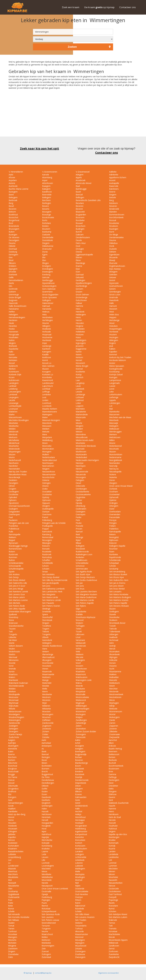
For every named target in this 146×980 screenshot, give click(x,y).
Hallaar (79, 303)
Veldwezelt (80, 643)
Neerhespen (48, 463)
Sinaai (45, 572)
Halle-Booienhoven (17, 306)
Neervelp (113, 466)
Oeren (112, 480)
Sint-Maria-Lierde (50, 597)
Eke (44, 257)
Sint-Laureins (48, 917)
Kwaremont (47, 380)
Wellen (45, 937)
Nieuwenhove (48, 472)
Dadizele (46, 235)
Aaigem (12, 740)
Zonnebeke (13, 954)
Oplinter (113, 500)
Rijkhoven (113, 540)
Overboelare (115, 512)
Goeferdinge (81, 286)
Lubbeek (79, 866)
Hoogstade (14, 334)
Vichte (78, 649)
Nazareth (113, 880)
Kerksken (13, 360)
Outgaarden (14, 512)
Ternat (11, 926)
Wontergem (47, 714)
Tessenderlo (81, 926)
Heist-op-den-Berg (17, 814)
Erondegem (47, 269)
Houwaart (13, 829)
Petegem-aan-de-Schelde (54, 523)
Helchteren (47, 814)
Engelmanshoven (117, 266)
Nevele (45, 883)
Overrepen (80, 514)
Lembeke (46, 394)
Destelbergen (48, 783)
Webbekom (114, 683)
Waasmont (80, 674)
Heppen (112, 317)
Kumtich (79, 377)
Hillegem (46, 326)
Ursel (78, 637)
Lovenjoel (13, 409)
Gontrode (13, 289)
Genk (77, 800)
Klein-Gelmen (48, 366)
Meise (44, 871)
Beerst (112, 192)
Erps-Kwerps (115, 269)
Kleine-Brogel (82, 366)
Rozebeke (46, 552)
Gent (111, 800)
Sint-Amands (14, 914)
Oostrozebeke (82, 891)
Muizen (112, 452)
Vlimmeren (13, 660)
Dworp (79, 252)
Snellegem (114, 612)
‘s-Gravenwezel (82, 172)
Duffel (44, 789)
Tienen (11, 929)
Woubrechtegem (16, 717)
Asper (45, 180)
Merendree (80, 434)
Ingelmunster (81, 831)
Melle (78, 871)
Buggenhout (47, 774)
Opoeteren (13, 503)
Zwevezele (80, 737)
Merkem (113, 434)
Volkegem (80, 660)
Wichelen (12, 943)
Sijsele (11, 572)
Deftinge (113, 777)
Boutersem (114, 769)
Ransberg (46, 534)
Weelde (45, 686)
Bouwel (79, 223)
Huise (78, 337)
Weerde (79, 686)
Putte (11, 903)
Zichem (45, 731)
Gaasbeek (46, 797)
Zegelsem (46, 726)
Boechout (13, 766)
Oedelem (13, 480)
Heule (11, 323)
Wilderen (46, 706)
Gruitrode (113, 297)
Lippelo (112, 400)
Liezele (12, 400)
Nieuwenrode (82, 472)
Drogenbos (13, 789)
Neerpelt (12, 883)
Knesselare (80, 840)
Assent (112, 180)
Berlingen (46, 203)
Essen (44, 794)
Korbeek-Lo (47, 374)
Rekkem (12, 537)
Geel (10, 800)
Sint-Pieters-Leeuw (50, 920)
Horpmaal (46, 334)
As (43, 749)
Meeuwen (46, 426)
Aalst (11, 175)
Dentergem (114, 780)
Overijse (79, 897)
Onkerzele (80, 486)
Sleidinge (46, 609)
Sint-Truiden (81, 920)
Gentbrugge (47, 280)
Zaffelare (46, 720)
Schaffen (46, 560)
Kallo (11, 352)
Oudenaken (81, 509)
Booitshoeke (48, 217)
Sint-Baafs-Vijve (83, 574)
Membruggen (115, 432)
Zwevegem (80, 957)
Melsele (45, 432)
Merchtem (13, 874)
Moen (45, 443)
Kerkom (79, 357)
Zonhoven (113, 951)
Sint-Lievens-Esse (16, 594)
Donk (111, 246)
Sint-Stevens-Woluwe (119, 606)
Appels (78, 177)
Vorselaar (113, 931)
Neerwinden (14, 469)
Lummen (113, 866)
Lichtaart (79, 397)
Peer (10, 900)
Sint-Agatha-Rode (84, 572)
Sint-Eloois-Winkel (17, 580)
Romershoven (15, 549)
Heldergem (80, 315)
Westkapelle (14, 694)
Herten (79, 320)
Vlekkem (79, 654)
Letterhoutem (115, 394)
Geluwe (112, 277)
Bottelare (46, 223)
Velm (111, 643)
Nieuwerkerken (116, 883)
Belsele (112, 197)
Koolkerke (80, 372)
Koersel (79, 369)
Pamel (45, 517)
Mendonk (13, 434)
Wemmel (79, 937)
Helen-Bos (114, 315)
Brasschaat (13, 771)
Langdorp (80, 383)
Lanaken (79, 851)
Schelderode (115, 560)
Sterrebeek (47, 620)
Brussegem (14, 229)
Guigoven (13, 300)
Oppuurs (46, 503)
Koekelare (13, 843)
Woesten (46, 711)
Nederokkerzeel (49, 460)
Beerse (11, 754)
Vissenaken (114, 652)
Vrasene (113, 666)
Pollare (112, 526)
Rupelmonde (115, 557)
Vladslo (12, 654)
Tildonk (45, 632)
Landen (112, 851)
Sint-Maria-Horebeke (118, 594)
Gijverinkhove (48, 283)
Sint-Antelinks (48, 574)
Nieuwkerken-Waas (17, 474)
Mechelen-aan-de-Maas (120, 417)
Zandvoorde (14, 723)
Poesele (79, 526)
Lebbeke (12, 854)
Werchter (113, 689)
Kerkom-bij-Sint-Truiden (120, 357)
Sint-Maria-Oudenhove (86, 597)
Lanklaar (12, 386)
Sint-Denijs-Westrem (85, 577)
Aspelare (12, 180)
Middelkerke (47, 877)
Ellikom (78, 791)
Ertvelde (12, 272)
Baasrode (113, 186)
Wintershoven (15, 711)
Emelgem (46, 266)
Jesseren (79, 346)
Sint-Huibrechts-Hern (118, 580)
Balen (11, 751)
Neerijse (79, 463)
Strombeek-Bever (117, 623)
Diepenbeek (81, 783)
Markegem (47, 414)
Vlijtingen (113, 657)
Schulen (45, 569)
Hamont (113, 306)
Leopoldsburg (14, 857)
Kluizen (45, 369)
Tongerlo (13, 634)
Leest (111, 389)
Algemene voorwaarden (109, 973)
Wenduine (80, 689)
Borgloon (12, 769)
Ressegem (47, 540)
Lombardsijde (15, 406)
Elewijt (112, 260)
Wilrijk (112, 706)
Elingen (45, 263)
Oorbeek (113, 489)
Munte (11, 457)
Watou (78, 683)
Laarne (45, 851)
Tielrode (113, 629)
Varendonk (47, 640)
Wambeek (13, 680)
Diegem (46, 243)
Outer (112, 509)
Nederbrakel (81, 457)
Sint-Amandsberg (117, 572)
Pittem (78, 900)
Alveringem (13, 746)
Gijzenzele (114, 283)
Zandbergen (81, 720)
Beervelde (47, 195)
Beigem (112, 195)
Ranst (78, 903)
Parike (78, 517)
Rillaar (78, 543)
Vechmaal (113, 640)
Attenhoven (47, 183)
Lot (110, 406)
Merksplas (80, 874)
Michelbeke (14, 440)
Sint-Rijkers (81, 606)
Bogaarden (81, 215)
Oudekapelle (48, 509)
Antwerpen (47, 746)
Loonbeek (47, 406)
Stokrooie (13, 623)
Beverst (79, 209)
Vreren (45, 669)
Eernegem (13, 255)
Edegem (79, 789)
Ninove (112, 886)
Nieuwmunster (49, 474)
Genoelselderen (16, 280)
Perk (77, 520)
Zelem (78, 726)
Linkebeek (80, 860)
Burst (111, 232)
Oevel (78, 483)
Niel (77, 883)
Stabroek (113, 920)
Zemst (112, 949)
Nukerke (113, 477)
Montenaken (48, 449)
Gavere (112, 797)
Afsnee (12, 177)
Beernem (113, 751)
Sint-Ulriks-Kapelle (17, 609)
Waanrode (47, 671)
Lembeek (13, 394)
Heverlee (12, 326)
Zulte (10, 957)
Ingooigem (80, 343)
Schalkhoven (81, 560)
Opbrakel (13, 497)
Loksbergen (114, 403)
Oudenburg (47, 897)
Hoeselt (112, 823)
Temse (112, 923)
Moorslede (47, 880)
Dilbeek (45, 786)
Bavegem (13, 192)
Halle (111, 303)
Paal (10, 517)
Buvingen (13, 235)
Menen (112, 871)
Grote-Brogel (14, 297)
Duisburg (13, 252)
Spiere (45, 614)
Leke (111, 392)
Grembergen (115, 292)
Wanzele (113, 680)
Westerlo (12, 940)
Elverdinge (80, 263)
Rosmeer (113, 549)
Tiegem (45, 629)
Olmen (11, 486)
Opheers (12, 500)
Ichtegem (12, 831)
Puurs (44, 903)
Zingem (12, 951)
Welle (44, 689)
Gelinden (113, 275)
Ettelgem (113, 272)
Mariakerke (81, 412)
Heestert (113, 309)
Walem (12, 677)
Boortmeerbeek (116, 766)
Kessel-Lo (46, 363)
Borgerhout (14, 220)
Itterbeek (13, 346)
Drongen (79, 249)
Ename (79, 266)
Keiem (78, 354)
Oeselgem (13, 483)
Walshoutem (81, 677)
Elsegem (113, 791)
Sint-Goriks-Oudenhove (86, 580)
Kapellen (113, 352)
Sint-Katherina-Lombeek (53, 589)
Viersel (112, 649)
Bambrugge (81, 189)
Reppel (12, 540)
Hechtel (79, 811)
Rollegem (80, 546)
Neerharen (13, 463)
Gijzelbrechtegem (83, 283)
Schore (45, 566)
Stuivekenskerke (16, 626)
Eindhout (12, 791)
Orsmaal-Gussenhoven (19, 506)
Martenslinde (81, 414)
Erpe (77, 269)
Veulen (11, 649)
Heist (111, 312)
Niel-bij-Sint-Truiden (18, 472)
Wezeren (46, 700)
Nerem (79, 469)
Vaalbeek (113, 637)
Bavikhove (47, 192)
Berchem (46, 200)
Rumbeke (113, 554)
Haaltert (12, 809)
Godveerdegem (49, 286)
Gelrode (46, 277)
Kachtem (46, 349)
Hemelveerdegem (17, 317)
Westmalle (80, 694)
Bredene (79, 771)
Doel (78, 246)
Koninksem (14, 372)
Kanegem (46, 352)
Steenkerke (114, 617)
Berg (111, 200)
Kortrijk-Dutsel (116, 374)
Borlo (44, 220)
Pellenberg (47, 520)
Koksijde (46, 843)
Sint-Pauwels (48, 603)
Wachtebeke (114, 934)
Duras (45, 252)
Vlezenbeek (114, 654)
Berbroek (13, 200)
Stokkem (113, 620)
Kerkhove (46, 357)
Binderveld (114, 209)
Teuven (12, 629)
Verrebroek (80, 646)
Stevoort (79, 620)
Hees (78, 309)
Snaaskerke (81, 612)
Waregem (13, 937)
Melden (12, 429)
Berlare (112, 757)
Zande (112, 720)
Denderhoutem (82, 237)
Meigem (79, 426)
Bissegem (46, 212)
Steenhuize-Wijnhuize (85, 617)
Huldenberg (80, 829)
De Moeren (14, 237)
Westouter (13, 697)
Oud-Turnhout (115, 894)
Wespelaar (80, 691)
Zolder (45, 734)
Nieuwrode (80, 474)
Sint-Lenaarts (115, 592)
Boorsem (80, 217)
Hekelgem (13, 315)
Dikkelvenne (47, 246)
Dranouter (47, 249)
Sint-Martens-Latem (118, 917)
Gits (10, 286)
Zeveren (113, 729)
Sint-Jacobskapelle (50, 583)
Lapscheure (47, 386)
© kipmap (28, 973)
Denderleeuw (48, 780)
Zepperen (113, 726)
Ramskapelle (115, 532)
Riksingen (46, 543)
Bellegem (46, 197)
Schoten (112, 911)
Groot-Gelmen (82, 295)
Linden (45, 400)
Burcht (78, 232)
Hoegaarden (47, 823)
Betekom (113, 203)
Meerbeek (114, 420)
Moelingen (80, 877)
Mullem (45, 454)
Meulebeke (13, 877)
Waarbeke (80, 671)
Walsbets (46, 677)
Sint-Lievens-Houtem (85, 917)
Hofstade (46, 332)
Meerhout (13, 871)
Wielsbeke (46, 943)
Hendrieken (47, 317)
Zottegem (46, 954)
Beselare (79, 203)
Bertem (12, 760)
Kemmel (113, 354)
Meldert (45, 429)
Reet (78, 534)
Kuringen (113, 377)
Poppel (45, 529)
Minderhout (14, 443)
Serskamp (113, 569)
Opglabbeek (14, 894)
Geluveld (79, 277)
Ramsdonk (47, 532)
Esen (78, 272)
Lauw (78, 386)
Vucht (111, 669)
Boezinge (46, 215)
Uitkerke (12, 637)
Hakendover (47, 303)
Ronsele (46, 549)
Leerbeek (80, 389)
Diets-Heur (80, 243)
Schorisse (80, 566)
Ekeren (79, 257)
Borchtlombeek (116, 217)
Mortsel (79, 880)
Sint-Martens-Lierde (85, 600)
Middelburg (47, 440)
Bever (44, 760)
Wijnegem (80, 943)
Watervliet (47, 683)
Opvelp (79, 503)
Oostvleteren (115, 891)
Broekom (113, 226)
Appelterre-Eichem (117, 177)
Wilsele (12, 709)
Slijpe (78, 609)
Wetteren (46, 940)
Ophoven (46, 500)
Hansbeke (46, 309)
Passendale (114, 517)
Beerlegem (80, 751)
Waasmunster (82, 934)
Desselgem (14, 240)
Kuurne (112, 849)
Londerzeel (13, 866)
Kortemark (114, 843)
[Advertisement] (73, 117)
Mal (111, 409)
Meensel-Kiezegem (51, 420)
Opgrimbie (80, 497)
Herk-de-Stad (115, 817)
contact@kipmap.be (43, 973)
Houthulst (113, 826)
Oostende (80, 889)
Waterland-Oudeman (18, 683)
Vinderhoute (14, 652)
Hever (112, 323)
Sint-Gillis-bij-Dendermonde (55, 580)
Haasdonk (114, 300)
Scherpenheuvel (49, 911)
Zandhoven (114, 946)
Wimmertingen (82, 709)
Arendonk (13, 749)
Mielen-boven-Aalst (84, 440)
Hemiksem (114, 814)
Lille (43, 860)
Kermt (45, 360)
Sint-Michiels (14, 603)
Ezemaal (79, 275)
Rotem (12, 552)
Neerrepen (80, 466)
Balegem (46, 189)
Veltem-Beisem (15, 646)
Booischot (13, 217)
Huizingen (113, 337)
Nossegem (80, 477)
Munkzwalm (81, 454)
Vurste (11, 671)
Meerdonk (47, 423)
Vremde (12, 669)
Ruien (111, 552)
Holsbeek (12, 826)
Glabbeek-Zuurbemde (119, 803)
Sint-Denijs (13, 577)
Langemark (114, 383)
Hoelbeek (46, 329)
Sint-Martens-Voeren (118, 600)
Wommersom (115, 711)
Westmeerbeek (116, 694)
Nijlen (78, 886)
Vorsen (112, 663)
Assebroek (80, 180)
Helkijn (78, 814)
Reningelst (114, 537)
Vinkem (45, 652)
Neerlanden (114, 463)
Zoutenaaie (114, 734)
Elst (10, 794)
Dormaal (12, 249)
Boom (78, 766)
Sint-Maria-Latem (16, 597)
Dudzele (113, 249)
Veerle (11, 643)
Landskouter (48, 383)
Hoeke (11, 329)
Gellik (11, 277)
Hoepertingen (115, 329)
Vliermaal (13, 657)
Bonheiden (47, 766)
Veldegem (46, 643)
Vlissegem (47, 660)
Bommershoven (116, 215)
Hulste (11, 340)
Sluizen (112, 609)
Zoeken (72, 47)
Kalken (112, 349)
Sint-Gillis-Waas (82, 914)
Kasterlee (79, 837)
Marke (11, 414)
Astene (12, 183)
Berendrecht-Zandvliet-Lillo (88, 200)
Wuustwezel (81, 946)
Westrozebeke (82, 697)
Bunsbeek (80, 774)
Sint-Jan (79, 583)
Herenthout (80, 817)
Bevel (11, 206)
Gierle (11, 283)
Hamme (79, 306)
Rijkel (78, 540)
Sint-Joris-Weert (116, 586)
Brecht (45, 771)
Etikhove (113, 794)
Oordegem (13, 492)
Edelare (112, 252)
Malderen (13, 412)
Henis (78, 317)
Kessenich (80, 363)
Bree (111, 771)
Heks (44, 315)
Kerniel (79, 360)
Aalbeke (113, 172)
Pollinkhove (14, 529)
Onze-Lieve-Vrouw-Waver (121, 486)
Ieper (44, 831)
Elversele (113, 263)
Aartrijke (12, 743)
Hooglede (46, 826)
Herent (11, 817)
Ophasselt (114, 497)
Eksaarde (113, 257)
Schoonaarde (15, 566)
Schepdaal (114, 563)
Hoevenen (13, 332)
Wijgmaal (80, 703)
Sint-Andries (14, 574)
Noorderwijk (14, 477)
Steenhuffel (47, 617)
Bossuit (112, 220)
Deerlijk (79, 777)
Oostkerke (13, 494)
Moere (112, 443)
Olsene (45, 486)
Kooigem (46, 372)
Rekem (112, 534)
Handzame (13, 309)
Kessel (11, 363)
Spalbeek (13, 614)
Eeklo (111, 789)
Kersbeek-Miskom (117, 360)
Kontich (79, 843)
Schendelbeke (82, 563)
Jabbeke (12, 834)
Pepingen (46, 900)
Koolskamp (114, 372)
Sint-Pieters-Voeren (51, 606)
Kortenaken (13, 846)
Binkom (12, 212)
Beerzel (79, 195)
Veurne (45, 931)
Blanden (113, 212)
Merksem (13, 437)
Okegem (113, 483)
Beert (11, 195)
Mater (45, 417)
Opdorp (45, 497)
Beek (44, 751)
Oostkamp (13, 891)
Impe (44, 343)
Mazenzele (80, 417)
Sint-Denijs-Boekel (50, 577)
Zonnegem (80, 734)
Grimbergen (47, 806)
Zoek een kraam (71, 7)
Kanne (78, 352)
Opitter (79, 500)
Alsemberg (47, 177)
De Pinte (46, 777)
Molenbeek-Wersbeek (85, 446)
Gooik (11, 806)
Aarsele (45, 175)
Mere (44, 434)
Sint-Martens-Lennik (51, 600)
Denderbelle (47, 237)
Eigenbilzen (114, 255)
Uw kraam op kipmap (99, 7)
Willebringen (81, 706)
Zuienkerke (114, 954)
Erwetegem (47, 272)
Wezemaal (13, 700)
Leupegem (13, 397)
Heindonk (80, 312)
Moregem (46, 452)
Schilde (78, 911)
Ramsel (79, 532)
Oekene (45, 480)
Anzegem (79, 746)
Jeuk (111, 346)
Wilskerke (46, 709)
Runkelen (80, 557)
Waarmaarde (48, 674)
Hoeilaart (79, 823)
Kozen (11, 377)
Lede (44, 854)
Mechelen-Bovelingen (18, 420)
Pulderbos (114, 529)
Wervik (112, 937)
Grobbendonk (81, 806)
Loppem (79, 406)
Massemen (114, 414)
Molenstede (14, 449)
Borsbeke (80, 220)
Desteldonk (47, 240)
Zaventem (13, 949)
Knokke (112, 840)
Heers (111, 811)
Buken (11, 232)
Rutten (11, 560)
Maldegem (80, 869)
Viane (44, 649)
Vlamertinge (47, 654)
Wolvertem (80, 711)
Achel (78, 743)
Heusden (79, 323)
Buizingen (113, 229)
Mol (10, 880)
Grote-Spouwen (49, 297)
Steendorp (13, 617)
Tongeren (46, 929)
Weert (112, 686)
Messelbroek (81, 437)
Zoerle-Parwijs (15, 734)
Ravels (112, 903)
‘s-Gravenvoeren (49, 172)
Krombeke (47, 377)
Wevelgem (80, 940)
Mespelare (47, 437)
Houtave (79, 334)
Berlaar (78, 757)
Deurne (112, 240)
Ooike (45, 489)
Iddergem (113, 340)
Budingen (80, 229)
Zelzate (79, 949)
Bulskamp (46, 232)
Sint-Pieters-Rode (16, 606)
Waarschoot (47, 934)
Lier (10, 860)
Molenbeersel (115, 446)
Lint (110, 860)
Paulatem (13, 520)
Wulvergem (114, 717)
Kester (112, 363)
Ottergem (113, 506)
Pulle (11, 532)
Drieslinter (113, 786)
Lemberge (80, 394)
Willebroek (113, 943)
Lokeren (79, 863)
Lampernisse (115, 380)
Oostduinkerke (82, 492)
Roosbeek (80, 549)
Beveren (79, 206)
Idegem (12, 343)
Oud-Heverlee (81, 894)
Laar (77, 380)
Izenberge (46, 346)
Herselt (45, 820)
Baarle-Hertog (115, 749)
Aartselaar (46, 743)
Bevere (45, 206)
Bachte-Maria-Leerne (18, 189)
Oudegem (13, 509)
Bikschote (13, 763)
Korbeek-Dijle (15, 374)
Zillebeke (113, 731)
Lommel (112, 863)
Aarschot (113, 740)
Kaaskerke (13, 349)
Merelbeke (46, 874)
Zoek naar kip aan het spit (39, 148)
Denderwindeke (116, 237)
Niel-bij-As (114, 469)
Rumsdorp (47, 557)
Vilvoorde (79, 931)
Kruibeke (46, 849)
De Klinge (113, 235)
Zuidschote (14, 737)
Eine (10, 257)
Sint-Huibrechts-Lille (18, 583)
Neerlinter (13, 466)
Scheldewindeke (16, 563)
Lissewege (13, 403)
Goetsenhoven (116, 286)
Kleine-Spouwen (116, 366)
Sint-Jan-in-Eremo (117, 583)
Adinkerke (113, 175)
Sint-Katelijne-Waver (118, 914)
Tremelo (113, 929)
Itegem (112, 343)
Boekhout (13, 215)
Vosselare (46, 666)
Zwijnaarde (114, 737)
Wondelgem (14, 714)
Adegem (79, 175)
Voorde (12, 663)
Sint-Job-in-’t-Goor (17, 586)
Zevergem (13, 731)
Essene (78, 794)
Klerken (12, 369)
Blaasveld (80, 212)
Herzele (112, 820)
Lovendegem (48, 866)
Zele (44, 949)
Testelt (112, 626)
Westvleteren (115, 697)
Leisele (79, 392)
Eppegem (13, 269)
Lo (9, 863)
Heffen (11, 312)
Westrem (46, 697)
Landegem (13, 383)
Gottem (12, 292)
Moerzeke (47, 446)
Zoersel (45, 951)
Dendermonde (82, 780)
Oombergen (81, 489)
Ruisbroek (13, 554)
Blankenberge (81, 763)
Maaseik (12, 869)
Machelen (80, 409)
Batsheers (114, 189)
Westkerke (47, 694)
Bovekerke (114, 223)
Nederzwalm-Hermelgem (87, 460)
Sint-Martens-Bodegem (120, 597)
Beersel (45, 754)
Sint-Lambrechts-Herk (52, 592)
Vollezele (113, 660)
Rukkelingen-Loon (84, 554)
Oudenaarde (14, 897)
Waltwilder (114, 677)
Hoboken (113, 326)
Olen (10, 889)
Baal (77, 186)
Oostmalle (46, 891)
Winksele (113, 709)
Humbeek (46, 340)
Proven (79, 529)
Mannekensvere (49, 412)
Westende (114, 691)
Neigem (46, 469)
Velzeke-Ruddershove (52, 646)
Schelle (11, 911)
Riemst (45, 906)
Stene (11, 620)
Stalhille (79, 614)
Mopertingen (14, 452)
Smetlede (46, 612)
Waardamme (115, 671)
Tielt (10, 632)
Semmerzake (81, 569)
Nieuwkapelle (115, 472)
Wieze (112, 700)
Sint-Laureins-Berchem (86, 592)
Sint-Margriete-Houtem (86, 594)
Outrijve (46, 512)
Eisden (45, 791)
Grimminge (13, 295)
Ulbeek (45, 637)
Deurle (78, 240)
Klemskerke (47, 840)
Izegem (112, 831)
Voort (78, 663)
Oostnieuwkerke (83, 494)
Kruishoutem (81, 849)
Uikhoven (80, 634)
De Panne (13, 777)
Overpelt (113, 897)
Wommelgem (48, 946)
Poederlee (13, 526)
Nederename (115, 457)
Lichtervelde (81, 857)
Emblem (12, 266)
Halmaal (46, 306)
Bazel (78, 192)
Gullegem (46, 300)
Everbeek (13, 275)
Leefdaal (46, 389)
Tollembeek (114, 632)
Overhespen (14, 514)
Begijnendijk (81, 754)
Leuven (45, 857)
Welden (12, 689)
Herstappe (80, 820)
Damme (112, 774)
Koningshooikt (116, 369)
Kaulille (45, 354)
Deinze (11, 780)
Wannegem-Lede (83, 680)
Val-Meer (13, 640)
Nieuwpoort (47, 886)
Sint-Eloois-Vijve (116, 577)
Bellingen (80, 197)
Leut (44, 397)
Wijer (44, 703)
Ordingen (113, 503)
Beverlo (45, 209)
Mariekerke (114, 412)
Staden (11, 923)
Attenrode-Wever (83, 183)
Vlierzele (79, 657)
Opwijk (45, 894)
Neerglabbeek (115, 460)
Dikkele (12, 246)
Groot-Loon (114, 295)
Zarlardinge (81, 723)
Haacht (112, 806)
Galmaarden (81, 797)
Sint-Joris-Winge (16, 589)
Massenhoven (15, 417)
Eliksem (12, 263)
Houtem (113, 334)
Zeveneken (80, 729)
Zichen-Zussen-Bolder (86, 731)
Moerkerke (13, 446)
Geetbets (46, 800)
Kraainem (13, 849)
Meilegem (113, 426)
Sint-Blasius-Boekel (118, 574)
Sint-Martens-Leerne (18, 600)
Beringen (46, 757)
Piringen (113, 523)
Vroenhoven (81, 669)
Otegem (46, 506)
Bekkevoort (114, 754)
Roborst (113, 543)
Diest (111, 783)
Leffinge (46, 392)
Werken (12, 691)
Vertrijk (112, 646)
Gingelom (46, 803)
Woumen (46, 717)
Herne (11, 820)
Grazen (79, 292)
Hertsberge (114, 320)
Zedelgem (13, 726)
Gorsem (79, 289)
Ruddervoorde (82, 552)
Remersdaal (47, 537)
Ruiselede (80, 909)
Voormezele (47, 663)
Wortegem (80, 714)
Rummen (13, 557)
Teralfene (46, 626)
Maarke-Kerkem (49, 409)
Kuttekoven (14, 380)
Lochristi (46, 863)
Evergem (12, 797)
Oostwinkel (114, 494)
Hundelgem (81, 340)
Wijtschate (13, 706)
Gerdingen (80, 280)
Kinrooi (11, 840)
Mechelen (113, 869)
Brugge (11, 774)
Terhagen (80, 626)
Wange (45, 680)
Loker (78, 403)
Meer (78, 420)
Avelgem (79, 749)
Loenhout (46, 403)
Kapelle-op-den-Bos (118, 834)
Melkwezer (114, 429)
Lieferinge (113, 397)
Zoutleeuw (80, 954)
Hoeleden (80, 329)
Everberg (46, 275)
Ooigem (12, 489)
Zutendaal (46, 957)
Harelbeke (13, 811)
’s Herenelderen (16, 172)
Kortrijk (112, 846)
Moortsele (114, 449)
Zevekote (46, 729)
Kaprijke (45, 837)
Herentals (46, 817)
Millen (112, 440)
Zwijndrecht (114, 957)
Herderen (13, 320)
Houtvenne (47, 337)
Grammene (47, 292)
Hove (44, 829)
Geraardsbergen (16, 803)
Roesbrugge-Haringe (18, 546)
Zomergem (80, 951)
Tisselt (78, 632)
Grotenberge (81, 297)
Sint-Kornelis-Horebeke (19, 917)
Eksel (11, 260)
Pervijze (113, 520)
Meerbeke (13, 423)
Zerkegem (13, 729)
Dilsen (78, 786)
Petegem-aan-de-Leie (18, 523)
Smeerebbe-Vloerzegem (20, 612)
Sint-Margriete (48, 594)
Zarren (112, 723)
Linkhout (79, 400)
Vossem (79, 666)
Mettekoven (114, 437)
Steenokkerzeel (49, 923)
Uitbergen (113, 634)
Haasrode (13, 303)
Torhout (79, 929)
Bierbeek (113, 760)
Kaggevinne (81, 349)
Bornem (45, 769)
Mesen (112, 874)
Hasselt (45, 811)
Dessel (11, 783)
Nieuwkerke (14, 886)
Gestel (112, 280)
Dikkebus (113, 243)
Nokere (112, 474)
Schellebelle (47, 563)
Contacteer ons (128, 7)
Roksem (46, 546)
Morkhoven (81, 452)
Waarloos (13, 674)
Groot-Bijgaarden (50, 295)
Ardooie (112, 746)
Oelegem (80, 480)
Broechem (80, 226)
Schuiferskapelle (16, 569)
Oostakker (47, 492)
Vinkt (78, 652)
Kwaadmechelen (16, 851)
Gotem (112, 289)
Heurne (45, 323)
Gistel (78, 803)
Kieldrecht (13, 366)
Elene (78, 260)
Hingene (79, 326)
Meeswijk (113, 423)
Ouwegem (80, 512)
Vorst (11, 666)
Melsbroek (13, 432)
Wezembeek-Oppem (118, 940)
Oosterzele (114, 889)
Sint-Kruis (80, 589)
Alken (111, 743)
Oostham (113, 492)
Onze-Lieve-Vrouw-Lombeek (55, 889)
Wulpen (79, 717)
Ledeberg (13, 389)
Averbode (13, 186)
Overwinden (114, 514)
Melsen (79, 432)
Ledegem (79, 854)
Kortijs (78, 374)
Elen (44, 260)
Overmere (47, 514)
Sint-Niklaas (14, 920)
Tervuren (46, 926)
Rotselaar (46, 909)
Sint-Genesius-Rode (51, 914)
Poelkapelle (47, 526)
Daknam (79, 235)
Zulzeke (45, 737)
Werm (45, 691)
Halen (44, 809)
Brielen (45, 226)
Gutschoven (81, 300)
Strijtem (79, 623)
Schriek (112, 566)
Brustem (46, 229)
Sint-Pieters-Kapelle (84, 603)
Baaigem (46, 186)
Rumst (112, 909)
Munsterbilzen (115, 454)
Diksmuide (13, 786)
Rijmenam (13, 543)
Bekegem (13, 197)
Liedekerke (114, 857)
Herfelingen (47, 320)
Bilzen (44, 763)
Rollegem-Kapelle (117, 546)
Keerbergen (114, 837)
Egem (45, 255)
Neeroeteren (48, 466)
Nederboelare (48, 457)
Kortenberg (47, 846)
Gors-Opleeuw (49, 289)
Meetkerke (13, 426)
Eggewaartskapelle (84, 255)
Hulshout (113, 829)
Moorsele (80, 449)
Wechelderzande (16, 686)
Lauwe (112, 386)
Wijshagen (114, 703)
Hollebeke (80, 332)
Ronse (11, 909)
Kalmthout (46, 834)
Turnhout (12, 931)
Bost (11, 223)
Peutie (78, 523)
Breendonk (13, 226)
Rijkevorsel (80, 906)
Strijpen (45, 623)
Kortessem (80, 846)
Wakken (113, 674)
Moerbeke (80, 443)
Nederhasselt (15, 460)
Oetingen (46, 483)
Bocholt (112, 763)
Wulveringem (14, 720)
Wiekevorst (81, 700)
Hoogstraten (81, 826)
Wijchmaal (13, 703)
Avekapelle (114, 183)
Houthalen (13, 337)
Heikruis (46, 312)
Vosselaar (13, 934)
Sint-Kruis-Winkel (117, 589)
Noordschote (48, 477)
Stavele (112, 614)
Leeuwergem (14, 392)
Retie (10, 906)
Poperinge (113, 900)
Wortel (112, 714)
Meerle (79, 423)
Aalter (78, 740)
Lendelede (113, 854)
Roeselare (113, 906)
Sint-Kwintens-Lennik (18, 592)
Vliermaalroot (48, 657)
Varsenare (80, 640)
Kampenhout (81, 834)
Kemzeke (13, 357)
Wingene (12, 946)
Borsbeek (80, 769)
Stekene (79, 923)
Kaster (11, 354)
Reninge (79, 537)
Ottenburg (80, 506)
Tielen (78, 629)
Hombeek (113, 332)
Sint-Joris (46, 586)
